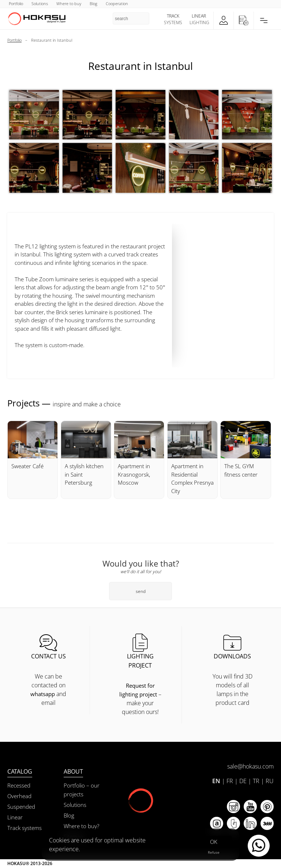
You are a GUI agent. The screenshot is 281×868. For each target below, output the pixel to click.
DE (243, 781)
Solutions (75, 805)
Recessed (19, 785)
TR (256, 781)
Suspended (21, 807)
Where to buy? (81, 826)
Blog (69, 815)
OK (214, 842)
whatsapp (43, 694)
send (141, 591)
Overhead (19, 796)
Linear (15, 817)
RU (270, 781)
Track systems (25, 828)
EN (216, 781)
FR (230, 781)
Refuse (214, 852)
